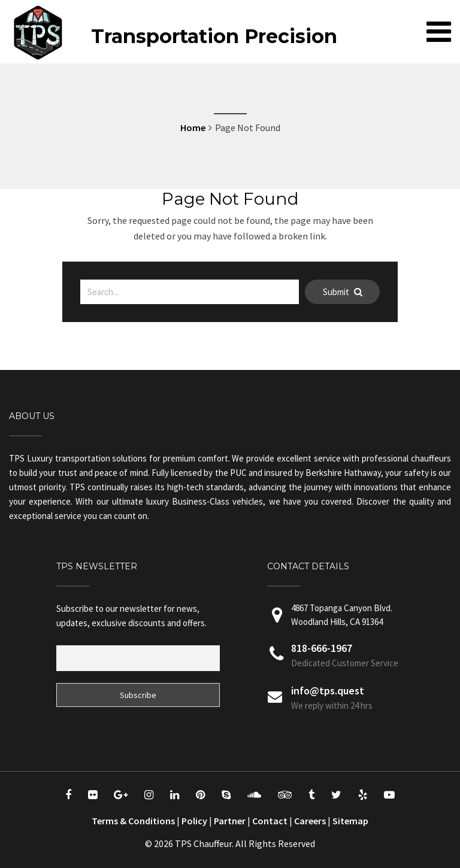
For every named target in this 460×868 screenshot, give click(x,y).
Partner (230, 821)
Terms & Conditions (133, 821)
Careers (310, 821)
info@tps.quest (328, 691)
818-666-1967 (322, 648)
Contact (270, 821)
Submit (343, 292)
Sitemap (350, 821)
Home (193, 128)
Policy (194, 821)
